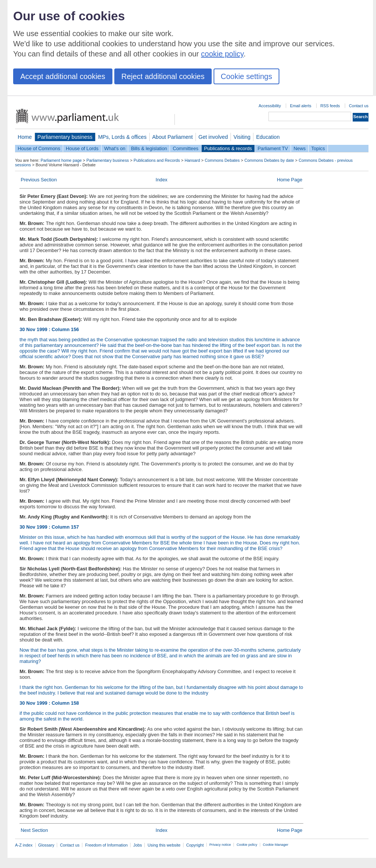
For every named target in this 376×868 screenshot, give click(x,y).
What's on (115, 148)
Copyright (195, 845)
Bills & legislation (149, 148)
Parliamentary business (65, 137)
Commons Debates (222, 160)
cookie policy (222, 54)
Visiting (242, 137)
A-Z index (24, 845)
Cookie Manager (276, 845)
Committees (185, 148)
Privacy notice (220, 845)
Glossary (46, 845)
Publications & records (228, 148)
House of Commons (39, 148)
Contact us (359, 106)
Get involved (213, 137)
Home (25, 137)
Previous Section (39, 180)
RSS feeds (330, 106)
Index (161, 180)
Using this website (164, 845)
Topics (318, 148)
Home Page (290, 180)
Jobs (137, 845)
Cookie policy (247, 845)
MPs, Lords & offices (122, 137)
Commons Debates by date (269, 160)
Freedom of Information (106, 845)
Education (268, 137)
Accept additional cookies (63, 76)
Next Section (34, 830)
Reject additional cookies (163, 76)
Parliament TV (273, 148)
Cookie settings (246, 76)
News (300, 148)
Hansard (192, 160)
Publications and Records (157, 160)
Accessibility (270, 106)
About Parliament (173, 137)
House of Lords (82, 148)
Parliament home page (61, 160)
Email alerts (301, 106)
